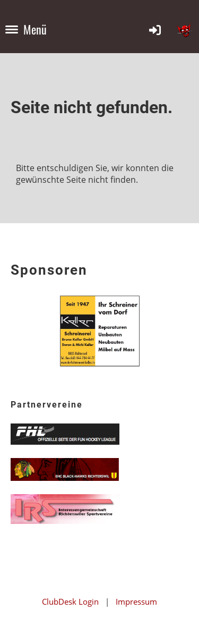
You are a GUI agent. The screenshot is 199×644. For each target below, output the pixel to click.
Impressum (136, 601)
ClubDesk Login (70, 601)
